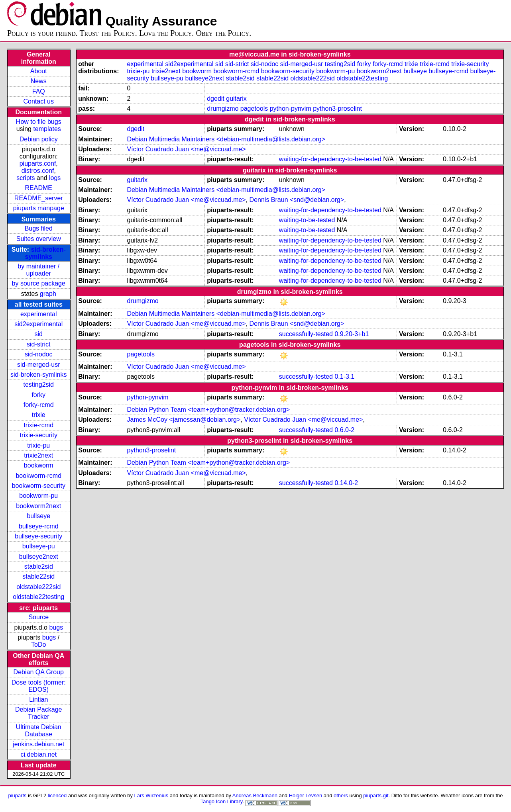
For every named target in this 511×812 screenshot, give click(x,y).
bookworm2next (38, 506)
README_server (39, 198)
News (39, 81)
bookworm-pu (38, 496)
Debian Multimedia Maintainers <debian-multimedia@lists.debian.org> (226, 139)
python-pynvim (291, 109)
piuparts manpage (39, 208)
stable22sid (38, 576)
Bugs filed (39, 228)
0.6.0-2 (344, 430)
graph (48, 294)
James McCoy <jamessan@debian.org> (184, 420)
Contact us (39, 101)
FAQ (39, 91)
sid (39, 334)
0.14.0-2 (346, 483)
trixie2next (38, 455)
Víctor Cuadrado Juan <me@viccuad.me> (187, 149)
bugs (56, 627)
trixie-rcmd (38, 425)
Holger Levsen (306, 795)
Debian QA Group (39, 672)
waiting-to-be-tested (307, 220)
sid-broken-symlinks (45, 253)
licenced (57, 795)
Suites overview (39, 239)
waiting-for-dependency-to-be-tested (330, 159)
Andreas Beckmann (255, 795)
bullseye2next (39, 557)
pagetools (254, 109)
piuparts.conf (38, 163)
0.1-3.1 (344, 377)
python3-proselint (337, 109)
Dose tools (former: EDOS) (39, 686)
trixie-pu (38, 445)
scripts (26, 178)
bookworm (39, 465)
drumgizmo (223, 109)
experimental (39, 314)
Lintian (38, 699)
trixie (39, 415)
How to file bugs (39, 122)
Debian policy (39, 139)
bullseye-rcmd (39, 526)
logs (55, 178)
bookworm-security (39, 486)
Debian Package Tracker (38, 713)
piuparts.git (376, 795)
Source (38, 617)
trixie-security (39, 435)
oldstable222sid (38, 587)
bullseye (38, 516)
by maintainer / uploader (38, 270)
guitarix (236, 99)
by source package (39, 283)
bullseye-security (38, 536)
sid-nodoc (38, 354)
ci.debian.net (38, 754)
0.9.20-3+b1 (352, 334)
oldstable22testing (38, 597)
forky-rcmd (39, 405)
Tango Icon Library (222, 801)
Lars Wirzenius (151, 795)
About (39, 71)
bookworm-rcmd (38, 476)
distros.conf (38, 171)
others (341, 795)
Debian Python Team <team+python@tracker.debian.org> (209, 410)
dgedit (216, 99)
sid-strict (39, 344)
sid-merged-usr (39, 365)
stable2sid (39, 566)
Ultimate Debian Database (39, 731)
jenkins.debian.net (38, 744)
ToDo (38, 645)
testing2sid (39, 384)
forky (38, 395)
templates (47, 129)
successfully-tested (306, 334)
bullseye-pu (39, 546)
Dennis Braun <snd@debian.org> (297, 200)
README (39, 188)
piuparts (17, 795)
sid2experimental (38, 324)
